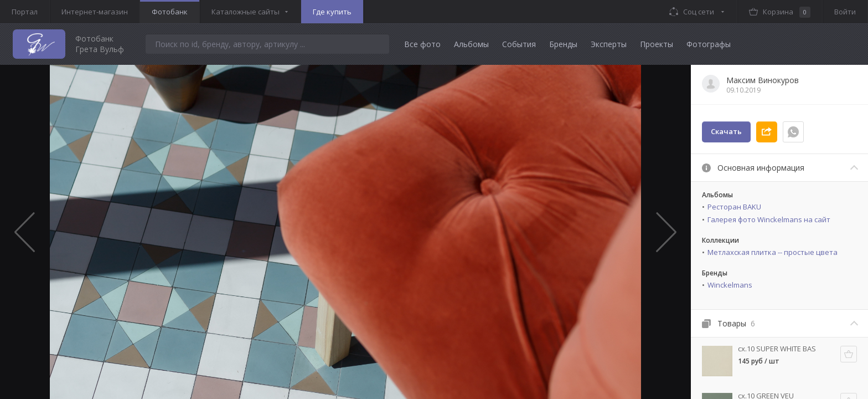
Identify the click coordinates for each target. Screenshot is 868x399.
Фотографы (709, 44)
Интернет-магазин (95, 12)
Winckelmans (730, 285)
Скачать (726, 131)
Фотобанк (170, 12)
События (519, 44)
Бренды (563, 44)
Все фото (422, 44)
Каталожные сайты (246, 12)
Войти (845, 12)
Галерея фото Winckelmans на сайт (769, 219)
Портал (25, 12)
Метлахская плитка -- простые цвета (773, 252)
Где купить (332, 12)
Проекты (657, 44)
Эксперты (609, 44)
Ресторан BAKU (734, 207)
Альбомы (471, 44)
